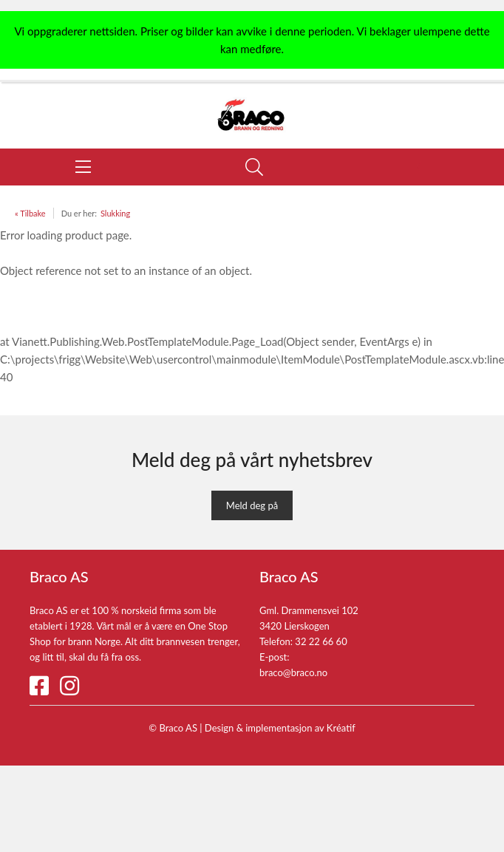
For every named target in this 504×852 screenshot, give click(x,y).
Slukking (115, 213)
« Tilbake (30, 213)
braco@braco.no (293, 672)
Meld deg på (252, 505)
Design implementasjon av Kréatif (280, 728)
